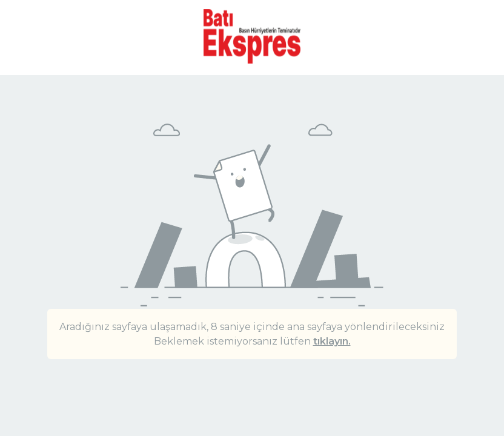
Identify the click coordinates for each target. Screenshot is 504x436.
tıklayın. (332, 341)
